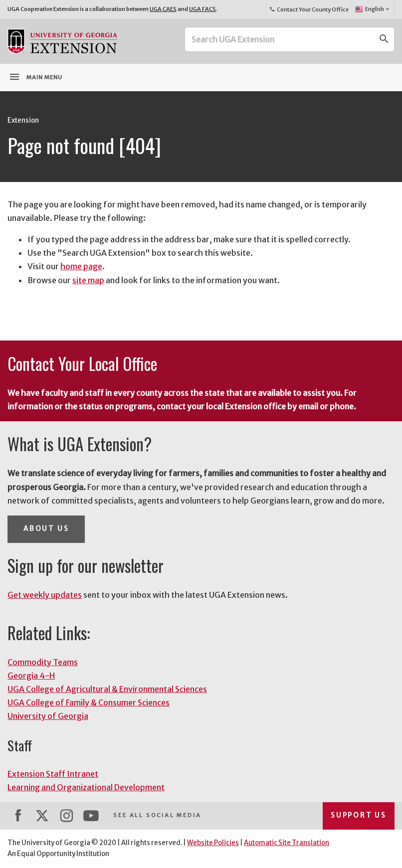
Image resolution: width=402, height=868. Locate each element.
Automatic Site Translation (287, 843)
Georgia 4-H (31, 676)
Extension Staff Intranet (53, 774)
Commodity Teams (43, 662)
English (373, 9)
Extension (23, 120)
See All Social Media (157, 815)
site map (88, 280)
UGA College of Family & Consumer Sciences (89, 702)
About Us (46, 529)
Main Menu (35, 77)
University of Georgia (48, 716)
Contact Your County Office (309, 9)
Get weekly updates (45, 595)
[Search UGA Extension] (280, 39)
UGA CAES (163, 9)
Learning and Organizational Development (86, 787)
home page (81, 266)
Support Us (359, 815)
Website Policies (213, 843)
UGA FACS (202, 9)
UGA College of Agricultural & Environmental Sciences (107, 689)
